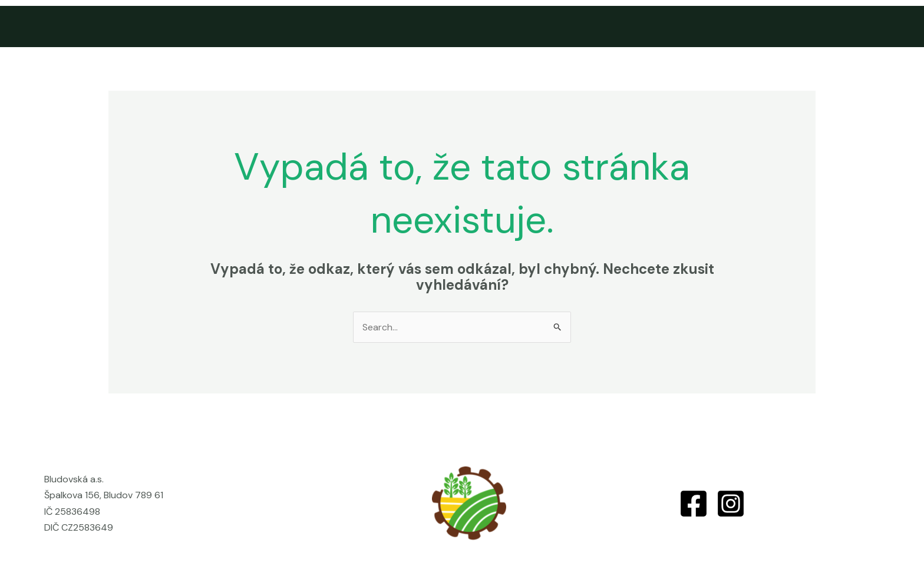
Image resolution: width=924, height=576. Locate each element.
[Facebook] (694, 504)
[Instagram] (731, 504)
